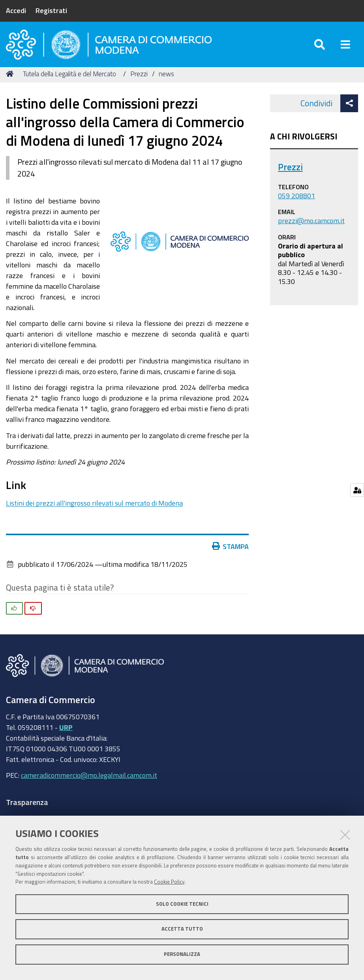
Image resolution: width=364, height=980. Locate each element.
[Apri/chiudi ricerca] (320, 47)
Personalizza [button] (182, 954)
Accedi (16, 10)
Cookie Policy (169, 882)
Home (11, 80)
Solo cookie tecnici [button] (182, 904)
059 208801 (296, 202)
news (166, 80)
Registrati (51, 10)
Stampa (231, 553)
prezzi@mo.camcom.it (311, 227)
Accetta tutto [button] (182, 929)
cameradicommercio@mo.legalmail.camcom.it (89, 782)
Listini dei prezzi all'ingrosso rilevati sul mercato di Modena (94, 509)
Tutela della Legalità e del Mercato (69, 80)
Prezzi (139, 80)
